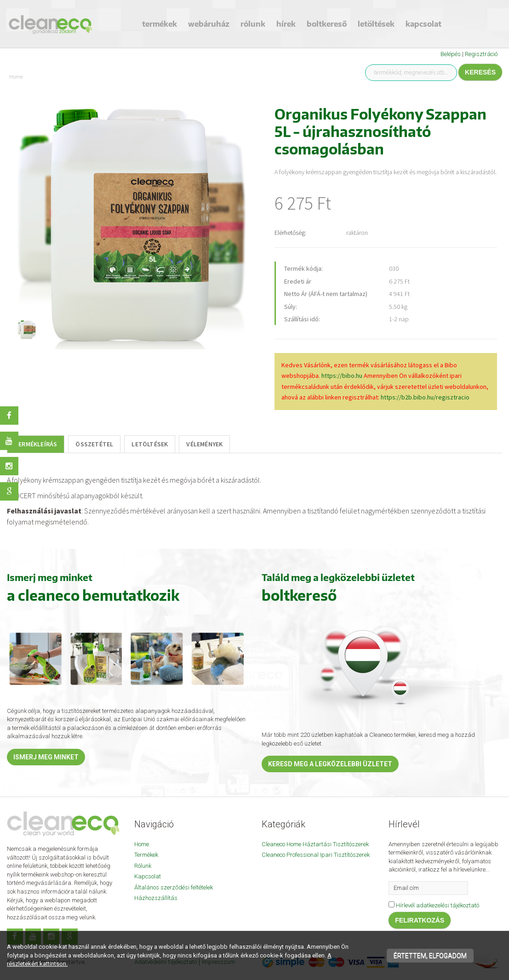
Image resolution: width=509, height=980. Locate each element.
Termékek (160, 24)
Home (142, 844)
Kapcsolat (423, 24)
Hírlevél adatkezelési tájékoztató (438, 905)
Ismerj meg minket (46, 757)
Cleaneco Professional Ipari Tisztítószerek (316, 855)
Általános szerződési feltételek (174, 887)
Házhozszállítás (156, 898)
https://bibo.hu (342, 376)
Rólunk (253, 24)
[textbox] (254, 501)
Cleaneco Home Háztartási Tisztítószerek (315, 844)
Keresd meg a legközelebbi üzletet (330, 764)
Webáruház (209, 24)
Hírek (286, 24)
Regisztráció (481, 54)
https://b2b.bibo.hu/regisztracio (425, 397)
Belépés (451, 54)
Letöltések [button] (376, 24)
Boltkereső (327, 24)
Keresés (480, 72)
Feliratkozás (420, 920)
